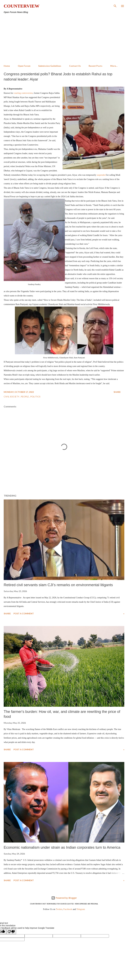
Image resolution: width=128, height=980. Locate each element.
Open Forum (24, 66)
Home (7, 66)
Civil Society (12, 397)
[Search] (115, 6)
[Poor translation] (11, 932)
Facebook (68, 909)
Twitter (59, 909)
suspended (101, 175)
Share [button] (117, 392)
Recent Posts (96, 66)
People (25, 397)
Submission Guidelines (50, 66)
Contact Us (75, 66)
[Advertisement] (64, 39)
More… (114, 66)
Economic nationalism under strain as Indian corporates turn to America (62, 847)
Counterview (22, 6)
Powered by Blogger (64, 898)
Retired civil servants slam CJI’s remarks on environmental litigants (58, 585)
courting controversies (23, 93)
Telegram (81, 909)
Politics (35, 397)
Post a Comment (24, 613)
